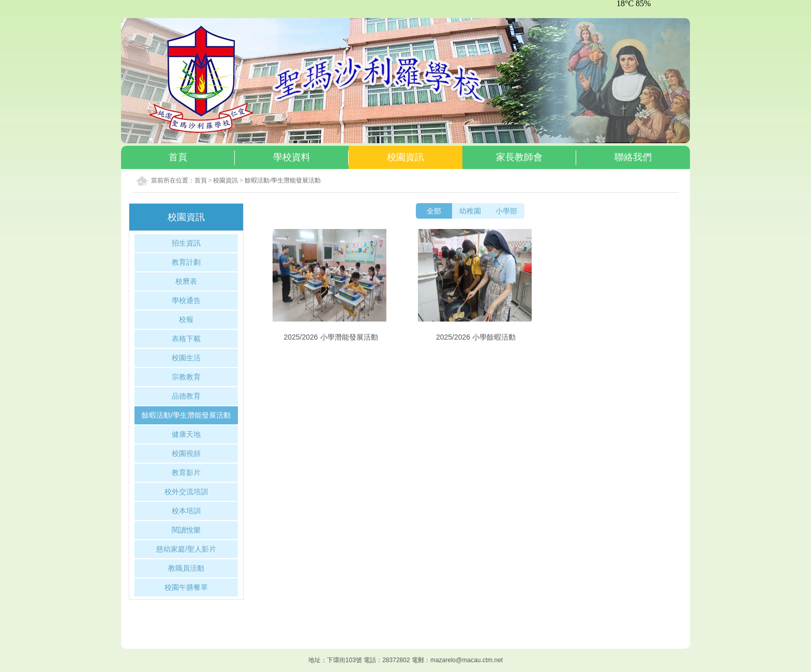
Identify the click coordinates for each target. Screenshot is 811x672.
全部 (434, 211)
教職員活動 (186, 568)
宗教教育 (186, 377)
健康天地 (186, 434)
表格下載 (186, 339)
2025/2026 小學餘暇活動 (476, 337)
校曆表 (186, 281)
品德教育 (186, 396)
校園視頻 (186, 453)
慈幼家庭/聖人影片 (186, 549)
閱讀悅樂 (186, 530)
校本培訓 (186, 511)
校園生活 (186, 358)
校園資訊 (226, 180)
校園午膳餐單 (186, 587)
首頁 (201, 180)
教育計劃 (186, 262)
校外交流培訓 (186, 492)
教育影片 (186, 472)
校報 (186, 319)
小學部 (506, 211)
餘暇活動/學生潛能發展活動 (283, 180)
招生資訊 (186, 243)
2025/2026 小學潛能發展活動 (331, 337)
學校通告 (186, 300)
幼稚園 (470, 211)
